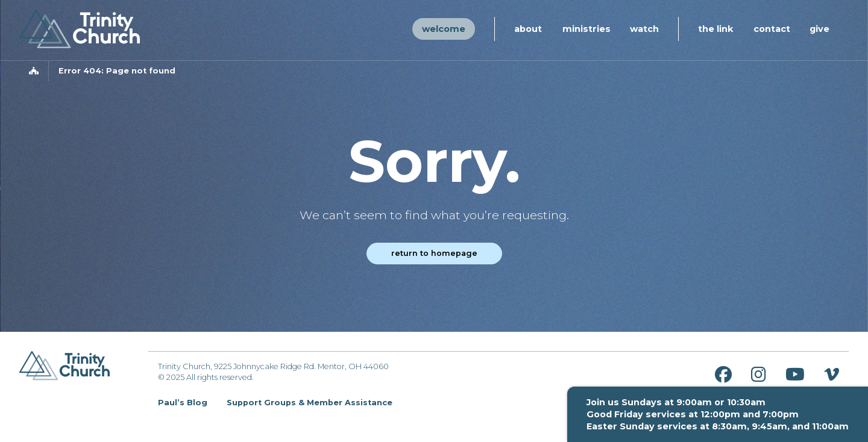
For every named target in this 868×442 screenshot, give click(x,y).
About (528, 29)
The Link (715, 29)
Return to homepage (434, 253)
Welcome (444, 29)
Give (819, 29)
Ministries (587, 29)
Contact (772, 29)
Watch (644, 29)
